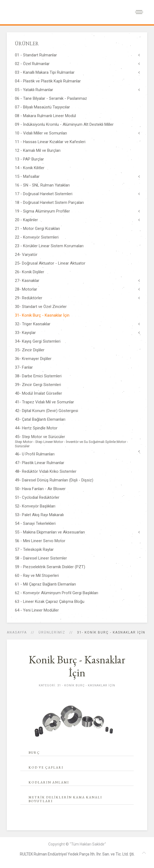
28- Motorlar (26, 289)
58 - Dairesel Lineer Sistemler (41, 558)
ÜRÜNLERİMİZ (52, 632)
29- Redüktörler (29, 298)
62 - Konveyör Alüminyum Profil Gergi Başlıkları (57, 593)
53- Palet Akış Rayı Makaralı (39, 515)
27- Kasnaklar (27, 281)
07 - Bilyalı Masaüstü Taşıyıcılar (42, 107)
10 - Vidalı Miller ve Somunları (41, 133)
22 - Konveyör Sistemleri (37, 237)
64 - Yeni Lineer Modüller (37, 610)
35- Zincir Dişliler (30, 350)
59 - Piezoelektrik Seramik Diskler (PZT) (50, 567)
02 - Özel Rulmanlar (32, 64)
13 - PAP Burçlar (29, 159)
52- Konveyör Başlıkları (35, 506)
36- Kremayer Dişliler (33, 359)
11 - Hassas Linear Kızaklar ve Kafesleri (50, 142)
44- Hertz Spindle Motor (36, 428)
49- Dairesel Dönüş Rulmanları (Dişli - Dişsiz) (54, 480)
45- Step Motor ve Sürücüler (77, 441)
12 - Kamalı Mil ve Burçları (38, 150)
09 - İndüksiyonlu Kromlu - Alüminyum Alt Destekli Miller (64, 124)
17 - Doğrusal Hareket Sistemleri (44, 194)
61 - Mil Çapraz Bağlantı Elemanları (45, 584)
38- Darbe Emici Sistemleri (38, 376)
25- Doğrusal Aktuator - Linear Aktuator (50, 263)
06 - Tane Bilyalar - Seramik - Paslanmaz (51, 98)
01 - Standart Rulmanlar (36, 55)
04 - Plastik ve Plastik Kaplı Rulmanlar (48, 81)
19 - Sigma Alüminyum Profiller (42, 211)
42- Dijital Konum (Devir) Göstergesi (46, 411)
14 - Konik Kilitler (30, 168)
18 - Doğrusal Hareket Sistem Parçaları (49, 202)
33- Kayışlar (25, 333)
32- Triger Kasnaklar (33, 324)
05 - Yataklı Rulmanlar (34, 90)
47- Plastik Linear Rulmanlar (40, 463)
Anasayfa (17, 632)
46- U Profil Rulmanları (35, 454)
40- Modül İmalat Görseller (39, 393)
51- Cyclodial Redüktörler (37, 497)
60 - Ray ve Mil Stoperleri (37, 576)
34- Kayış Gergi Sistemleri (38, 341)
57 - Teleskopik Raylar (34, 549)
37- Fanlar (24, 367)
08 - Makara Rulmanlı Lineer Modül (45, 116)
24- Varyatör (26, 255)
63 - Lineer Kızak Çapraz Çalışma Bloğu (50, 602)
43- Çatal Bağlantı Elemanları (40, 419)
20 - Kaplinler (26, 220)
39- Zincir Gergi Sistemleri (38, 385)
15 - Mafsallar (27, 176)
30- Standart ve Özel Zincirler (41, 307)
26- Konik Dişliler (30, 272)
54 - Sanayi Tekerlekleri (35, 523)
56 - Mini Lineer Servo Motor (40, 541)
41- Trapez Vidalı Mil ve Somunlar (44, 402)
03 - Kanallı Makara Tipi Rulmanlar (45, 72)
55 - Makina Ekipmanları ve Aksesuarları (50, 532)
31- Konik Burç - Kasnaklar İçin (42, 315)
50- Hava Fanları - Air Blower (40, 489)
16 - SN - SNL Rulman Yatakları (42, 185)
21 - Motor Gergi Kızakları (37, 229)
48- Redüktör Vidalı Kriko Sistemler (46, 471)
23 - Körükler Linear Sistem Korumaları (49, 246)
